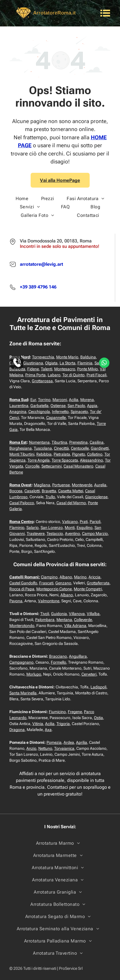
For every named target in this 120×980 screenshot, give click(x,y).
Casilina (97, 442)
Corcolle (32, 466)
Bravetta (49, 491)
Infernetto (60, 412)
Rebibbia (44, 454)
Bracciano (58, 656)
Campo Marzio (95, 533)
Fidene (33, 369)
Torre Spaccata (65, 460)
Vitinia (38, 724)
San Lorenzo (52, 528)
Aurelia (100, 485)
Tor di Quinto (73, 375)
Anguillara (78, 656)
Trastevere (36, 533)
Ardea (69, 742)
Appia (92, 406)
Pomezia (54, 742)
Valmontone (49, 601)
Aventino (72, 533)
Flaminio (17, 528)
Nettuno (45, 748)
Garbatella (39, 406)
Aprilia (82, 742)
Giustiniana (33, 363)
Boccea (16, 491)
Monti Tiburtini (22, 454)
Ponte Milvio (88, 369)
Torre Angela (39, 460)
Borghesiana (21, 448)
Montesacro (65, 369)
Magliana (42, 485)
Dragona (17, 730)
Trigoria (63, 724)
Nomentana (39, 442)
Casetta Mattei (71, 491)
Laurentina (19, 406)
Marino (80, 577)
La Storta (68, 363)
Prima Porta (35, 375)
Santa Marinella (23, 693)
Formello (58, 662)
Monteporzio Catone (54, 589)
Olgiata (51, 363)
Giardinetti (100, 448)
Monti (70, 528)
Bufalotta (17, 369)
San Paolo (76, 406)
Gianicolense (96, 497)
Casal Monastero (78, 466)
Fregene (75, 712)
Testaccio (55, 533)
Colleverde (83, 620)
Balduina (88, 357)
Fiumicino (57, 712)
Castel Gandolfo (23, 583)
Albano (66, 577)
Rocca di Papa (22, 589)
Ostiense (58, 406)
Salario (32, 528)
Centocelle (80, 448)
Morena (87, 400)
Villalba (93, 614)
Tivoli (45, 614)
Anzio (31, 748)
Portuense (61, 485)
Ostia (98, 718)
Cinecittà (61, 448)
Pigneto (79, 454)
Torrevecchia (43, 357)
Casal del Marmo (71, 503)
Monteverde (82, 485)
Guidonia (59, 614)
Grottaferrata (98, 583)
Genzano (63, 583)
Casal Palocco (22, 503)
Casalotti (32, 491)
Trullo (50, 497)
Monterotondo (22, 626)
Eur (33, 400)
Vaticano (70, 522)
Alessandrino (91, 460)
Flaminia (85, 363)
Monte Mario (67, 357)
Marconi (60, 400)
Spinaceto (79, 412)
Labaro (54, 375)
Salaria (101, 363)
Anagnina (18, 412)
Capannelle (56, 418)
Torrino (44, 400)
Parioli (95, 522)
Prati (84, 522)
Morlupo (34, 674)
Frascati (46, 583)
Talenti (47, 369)
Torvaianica (64, 748)
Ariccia (94, 577)
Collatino (95, 454)
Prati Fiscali (96, 375)
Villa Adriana (75, 626)
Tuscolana (43, 448)
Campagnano (21, 662)
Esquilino (85, 528)
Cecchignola (39, 412)
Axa (48, 730)
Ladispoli (98, 687)
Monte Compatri (88, 589)
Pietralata (62, 454)
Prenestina (78, 442)
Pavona (16, 601)
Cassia (15, 363)
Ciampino (49, 577)
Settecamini (51, 466)
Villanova (77, 614)
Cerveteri (89, 674)
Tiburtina (59, 442)
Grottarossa (42, 381)
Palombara (45, 620)
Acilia (74, 400)
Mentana (64, 620)
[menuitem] (22, 199)
